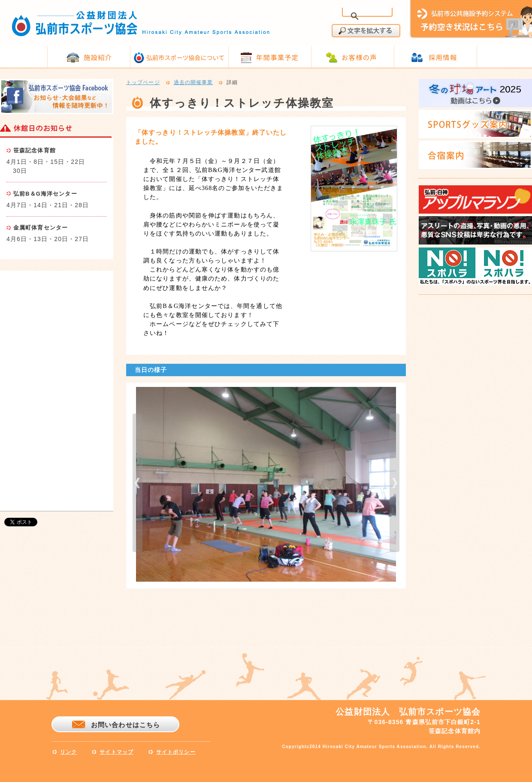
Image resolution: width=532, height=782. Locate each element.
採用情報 (443, 57)
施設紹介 (98, 57)
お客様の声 (359, 57)
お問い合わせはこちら (125, 725)
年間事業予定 (277, 57)
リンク (68, 752)
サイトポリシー (176, 752)
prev (138, 483)
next (394, 483)
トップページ (143, 83)
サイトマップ (116, 752)
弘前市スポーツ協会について (185, 57)
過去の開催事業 (193, 83)
